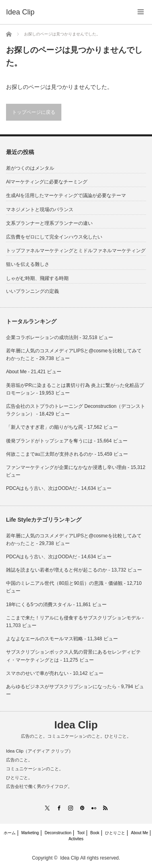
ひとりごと (115, 833)
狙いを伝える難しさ (28, 264)
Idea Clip (76, 725)
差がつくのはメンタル (30, 168)
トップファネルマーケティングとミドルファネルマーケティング (76, 251)
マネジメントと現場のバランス (40, 210)
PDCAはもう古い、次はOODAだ (42, 488)
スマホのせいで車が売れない (37, 673)
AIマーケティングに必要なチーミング (47, 182)
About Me (16, 372)
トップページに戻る (34, 112)
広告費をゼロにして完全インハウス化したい (54, 237)
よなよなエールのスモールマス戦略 (45, 639)
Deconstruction (58, 833)
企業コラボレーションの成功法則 (42, 337)
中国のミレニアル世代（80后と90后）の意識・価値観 (64, 583)
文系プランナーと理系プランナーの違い (49, 223)
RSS (105, 808)
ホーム (10, 833)
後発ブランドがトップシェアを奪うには (49, 441)
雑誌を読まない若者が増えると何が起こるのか (57, 570)
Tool (81, 833)
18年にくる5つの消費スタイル (39, 605)
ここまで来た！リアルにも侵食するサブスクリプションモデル (73, 618)
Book (95, 833)
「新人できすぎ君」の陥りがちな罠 (45, 427)
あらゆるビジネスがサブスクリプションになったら (61, 687)
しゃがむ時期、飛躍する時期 (37, 278)
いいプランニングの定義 (32, 291)
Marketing (30, 833)
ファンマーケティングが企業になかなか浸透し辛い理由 (66, 467)
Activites (76, 839)
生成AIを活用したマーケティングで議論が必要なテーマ (66, 195)
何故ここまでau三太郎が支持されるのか (50, 454)
